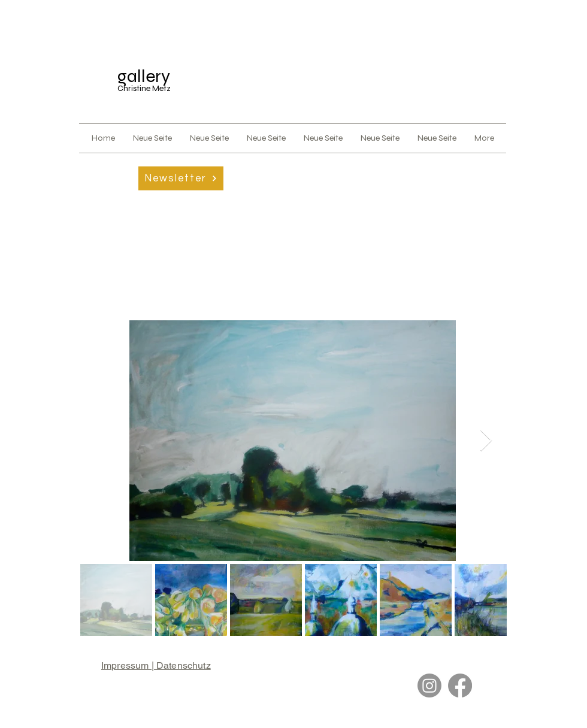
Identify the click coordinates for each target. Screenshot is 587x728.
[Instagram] (429, 685)
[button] (181, 178)
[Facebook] (460, 685)
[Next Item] (486, 441)
